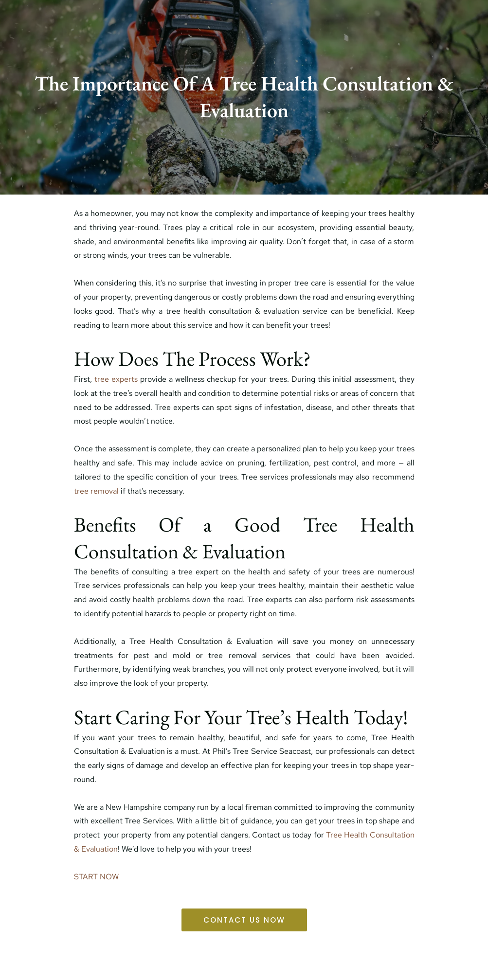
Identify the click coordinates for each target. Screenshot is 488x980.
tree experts (115, 379)
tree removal (96, 491)
